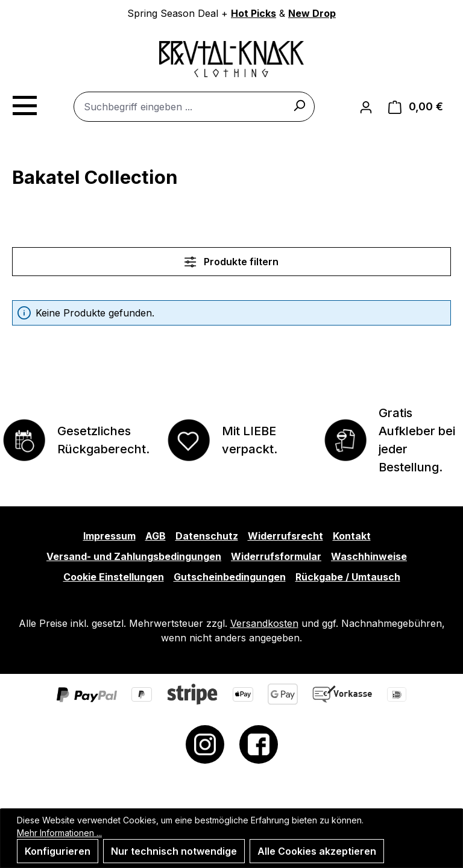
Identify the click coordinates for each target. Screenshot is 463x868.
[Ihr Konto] (366, 107)
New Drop (312, 13)
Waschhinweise (369, 556)
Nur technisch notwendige (174, 851)
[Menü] (24, 104)
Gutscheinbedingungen (230, 577)
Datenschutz (207, 536)
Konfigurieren (58, 851)
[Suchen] (299, 105)
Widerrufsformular (276, 556)
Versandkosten (264, 623)
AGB (156, 536)
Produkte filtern (231, 262)
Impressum (109, 536)
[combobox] (194, 107)
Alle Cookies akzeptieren (317, 851)
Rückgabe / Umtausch (348, 577)
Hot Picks (254, 13)
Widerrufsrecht (285, 536)
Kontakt (352, 536)
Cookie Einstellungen (114, 577)
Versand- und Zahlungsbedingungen (134, 556)
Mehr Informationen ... (59, 833)
